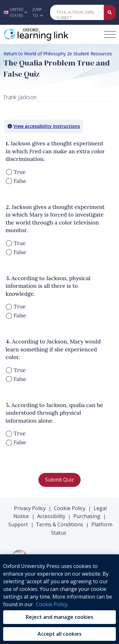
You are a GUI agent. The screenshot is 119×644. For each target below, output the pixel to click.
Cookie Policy (70, 508)
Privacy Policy (30, 508)
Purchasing (87, 516)
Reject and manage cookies (60, 617)
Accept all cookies (60, 634)
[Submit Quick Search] (110, 12)
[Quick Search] (77, 12)
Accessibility (51, 516)
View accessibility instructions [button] (47, 126)
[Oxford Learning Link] (51, 34)
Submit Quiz (60, 480)
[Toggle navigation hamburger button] (110, 35)
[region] (60, 599)
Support (18, 524)
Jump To (38, 12)
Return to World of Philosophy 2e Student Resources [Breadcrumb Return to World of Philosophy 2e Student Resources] (58, 54)
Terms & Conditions (60, 524)
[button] (15, 12)
